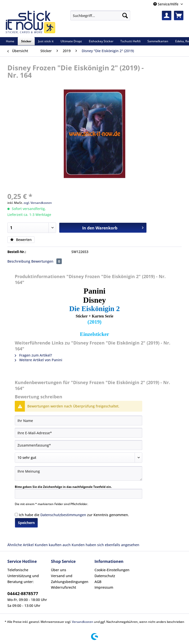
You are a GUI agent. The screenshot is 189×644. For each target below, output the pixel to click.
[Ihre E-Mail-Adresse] (79, 433)
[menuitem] (100, 18)
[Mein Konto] (167, 15)
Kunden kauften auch (53, 545)
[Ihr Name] (79, 420)
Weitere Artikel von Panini (39, 360)
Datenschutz (105, 576)
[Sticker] (26, 41)
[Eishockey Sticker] (101, 41)
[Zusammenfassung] (79, 445)
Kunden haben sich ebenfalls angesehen (105, 545)
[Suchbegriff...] (100, 15)
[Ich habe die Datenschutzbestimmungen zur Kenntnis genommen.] (16, 515)
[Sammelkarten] (158, 41)
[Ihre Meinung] (79, 473)
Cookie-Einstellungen (112, 570)
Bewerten (21, 240)
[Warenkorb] (179, 15)
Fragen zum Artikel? (33, 355)
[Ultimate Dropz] (71, 41)
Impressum (104, 587)
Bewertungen (47, 261)
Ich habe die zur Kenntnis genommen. (74, 515)
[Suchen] (125, 15)
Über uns (59, 570)
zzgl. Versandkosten (38, 203)
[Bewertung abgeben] (79, 458)
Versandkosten (83, 622)
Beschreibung (19, 261)
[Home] (10, 41)
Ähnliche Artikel (21, 545)
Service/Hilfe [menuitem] (166, 4)
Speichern (26, 523)
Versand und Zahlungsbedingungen (70, 579)
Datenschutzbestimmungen (63, 515)
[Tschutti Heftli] (130, 41)
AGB (98, 582)
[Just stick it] (46, 41)
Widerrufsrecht (63, 587)
